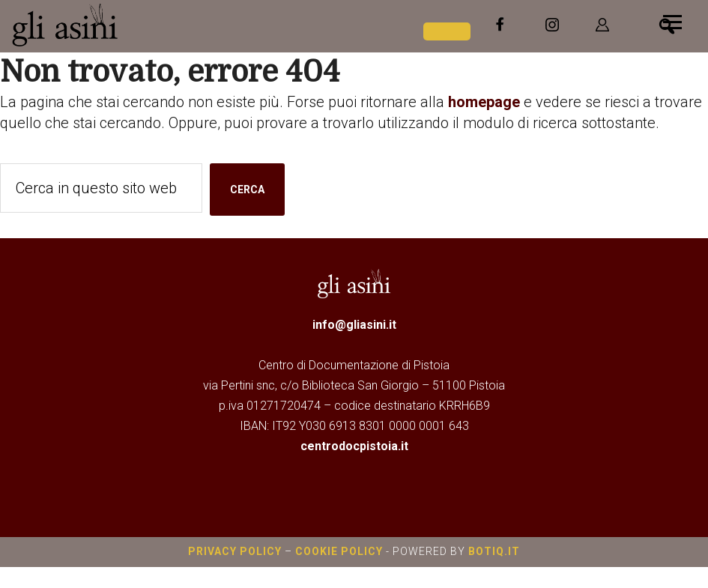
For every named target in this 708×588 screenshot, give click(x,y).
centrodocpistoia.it (354, 446)
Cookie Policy (339, 551)
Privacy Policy (235, 551)
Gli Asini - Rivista (124, 25)
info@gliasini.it (354, 325)
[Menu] (672, 21)
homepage (484, 102)
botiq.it (493, 551)
